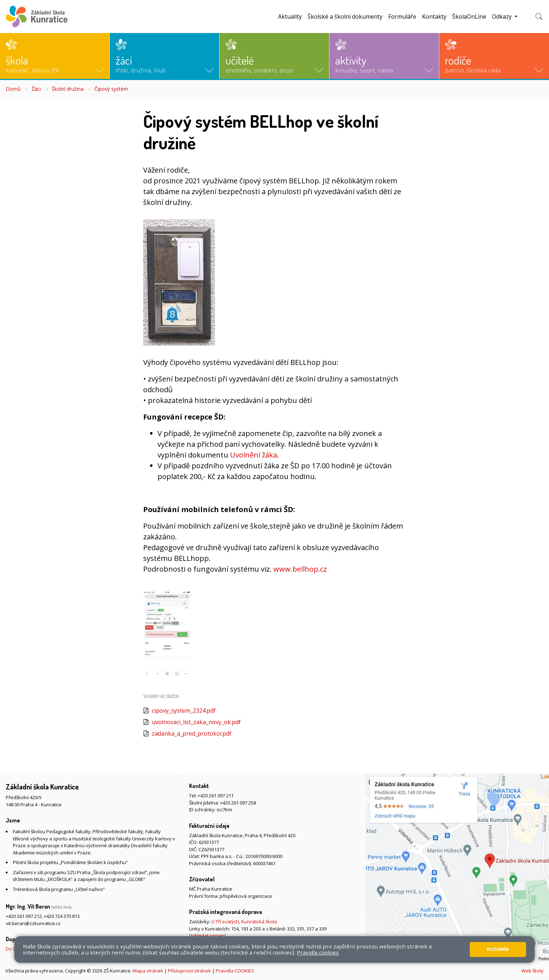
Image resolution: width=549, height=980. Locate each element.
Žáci (36, 89)
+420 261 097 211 (216, 796)
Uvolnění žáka (254, 455)
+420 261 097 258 (238, 803)
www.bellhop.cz (300, 569)
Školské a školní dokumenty (345, 17)
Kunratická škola (259, 922)
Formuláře (402, 17)
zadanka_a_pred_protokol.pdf (192, 733)
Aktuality (290, 17)
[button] (55, 56)
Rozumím (498, 949)
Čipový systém (111, 89)
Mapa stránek (148, 971)
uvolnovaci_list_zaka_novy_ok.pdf (196, 722)
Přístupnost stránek (189, 971)
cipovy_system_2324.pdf (184, 711)
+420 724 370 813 (62, 916)
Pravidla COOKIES (235, 971)
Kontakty (434, 17)
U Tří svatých (225, 922)
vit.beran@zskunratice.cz (33, 923)
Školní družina (68, 89)
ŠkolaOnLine (469, 17)
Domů (13, 89)
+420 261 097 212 (24, 916)
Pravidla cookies (318, 952)
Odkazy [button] (503, 17)
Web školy (532, 971)
